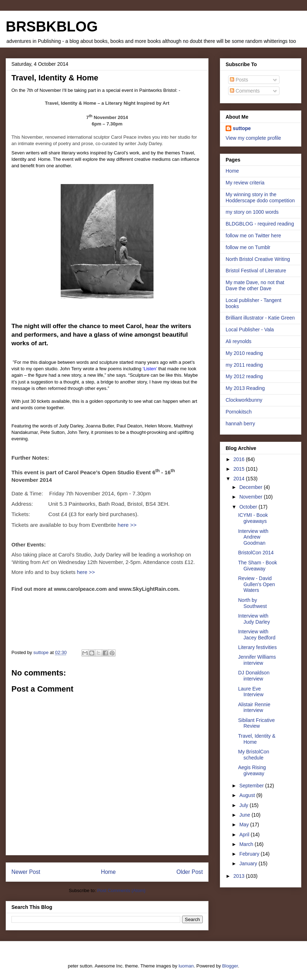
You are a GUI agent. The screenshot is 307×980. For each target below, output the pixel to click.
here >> (126, 525)
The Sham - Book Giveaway (258, 566)
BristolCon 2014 (256, 553)
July (244, 805)
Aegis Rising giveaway (252, 770)
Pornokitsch (239, 412)
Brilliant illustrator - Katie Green (260, 318)
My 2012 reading (244, 376)
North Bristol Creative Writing (258, 259)
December (251, 487)
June (245, 815)
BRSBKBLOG (52, 26)
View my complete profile (253, 138)
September (252, 786)
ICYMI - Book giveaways (253, 518)
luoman (186, 966)
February (250, 854)
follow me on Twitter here (253, 236)
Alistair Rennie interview (254, 707)
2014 (240, 479)
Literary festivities (257, 647)
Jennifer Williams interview (257, 660)
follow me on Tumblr (248, 247)
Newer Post (26, 872)
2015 (240, 469)
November (251, 497)
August (248, 795)
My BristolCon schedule (254, 755)
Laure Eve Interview (251, 692)
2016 (240, 459)
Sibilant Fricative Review (256, 723)
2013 (240, 876)
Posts (239, 80)
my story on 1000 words (252, 212)
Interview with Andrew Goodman (253, 537)
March (247, 844)
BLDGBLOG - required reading (260, 224)
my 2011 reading (244, 365)
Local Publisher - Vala (250, 330)
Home (109, 872)
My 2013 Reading (245, 388)
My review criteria (245, 183)
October (249, 507)
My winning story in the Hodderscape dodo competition (260, 197)
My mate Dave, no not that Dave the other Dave (255, 285)
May (245, 825)
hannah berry (240, 424)
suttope (242, 128)
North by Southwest (252, 603)
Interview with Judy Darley (254, 619)
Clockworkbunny (244, 400)
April (245, 835)
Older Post (190, 872)
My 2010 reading (244, 353)
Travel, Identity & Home (257, 739)
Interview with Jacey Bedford (257, 635)
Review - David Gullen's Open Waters (256, 584)
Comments (245, 91)
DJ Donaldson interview (254, 676)
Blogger (230, 966)
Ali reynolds (238, 341)
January (249, 863)
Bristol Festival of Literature (256, 271)
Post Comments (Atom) (121, 890)
